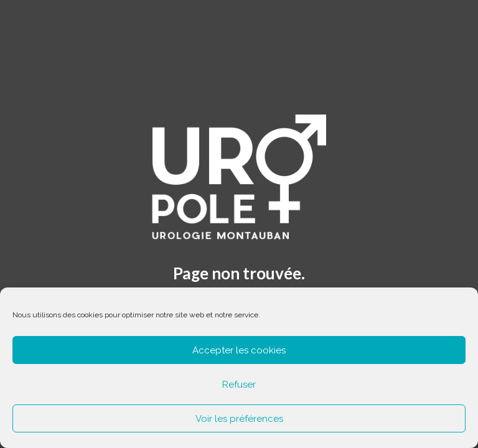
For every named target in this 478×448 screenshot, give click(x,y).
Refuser (239, 385)
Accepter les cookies (239, 350)
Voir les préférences (239, 419)
